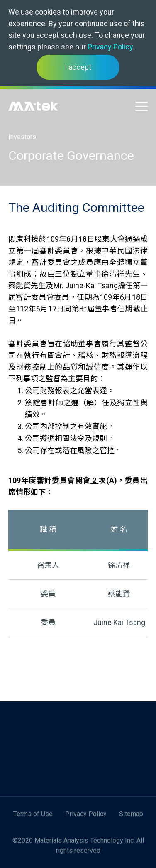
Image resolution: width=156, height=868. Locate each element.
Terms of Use (33, 814)
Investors (22, 137)
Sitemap (131, 814)
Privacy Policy (110, 47)
